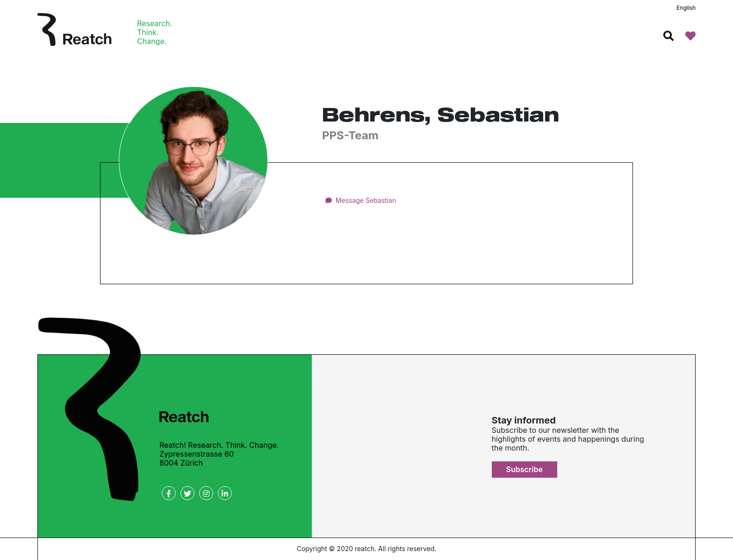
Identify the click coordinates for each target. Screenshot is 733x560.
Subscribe (525, 469)
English (686, 8)
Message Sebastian (366, 200)
